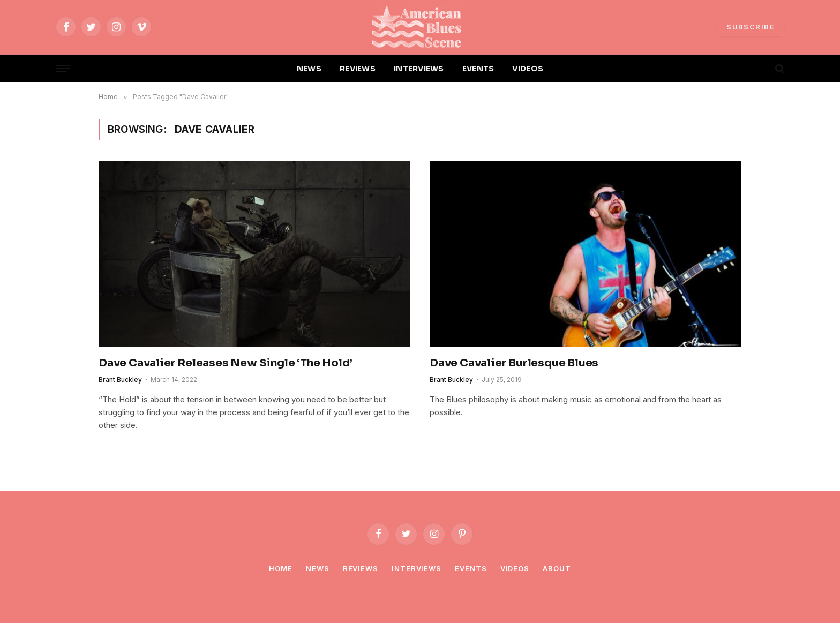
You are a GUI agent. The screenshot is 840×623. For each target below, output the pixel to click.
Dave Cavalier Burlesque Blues (514, 363)
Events (471, 568)
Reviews (361, 568)
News (318, 568)
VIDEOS (528, 69)
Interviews (417, 568)
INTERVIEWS (419, 69)
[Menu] (63, 69)
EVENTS (478, 69)
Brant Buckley (120, 380)
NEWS (309, 69)
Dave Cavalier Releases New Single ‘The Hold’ (226, 363)
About (557, 568)
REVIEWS (358, 69)
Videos (515, 568)
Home (281, 568)
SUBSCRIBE (751, 27)
